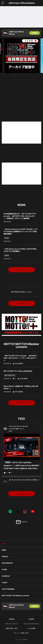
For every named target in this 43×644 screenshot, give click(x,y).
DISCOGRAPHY (7, 563)
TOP (3, 544)
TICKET (5, 583)
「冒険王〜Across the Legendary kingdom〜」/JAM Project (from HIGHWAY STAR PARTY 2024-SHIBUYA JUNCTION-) (21, 465)
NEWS (4, 550)
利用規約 (31, 619)
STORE (4, 570)
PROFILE (5, 557)
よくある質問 (31, 628)
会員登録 (35, 33)
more (22, 270)
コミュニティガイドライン (31, 624)
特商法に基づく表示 (12, 628)
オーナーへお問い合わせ (22, 633)
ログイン (39, 3)
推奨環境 (12, 619)
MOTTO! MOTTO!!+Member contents (15, 596)
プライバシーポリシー (12, 624)
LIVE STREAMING (8, 589)
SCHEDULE (6, 576)
